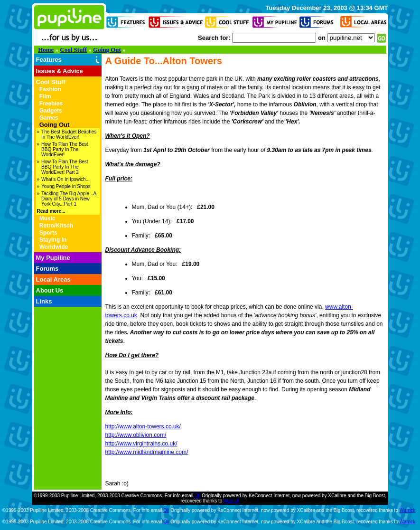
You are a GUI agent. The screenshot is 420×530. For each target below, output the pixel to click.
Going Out (107, 50)
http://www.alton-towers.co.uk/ (143, 426)
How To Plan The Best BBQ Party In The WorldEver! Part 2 (65, 167)
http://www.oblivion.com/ (136, 435)
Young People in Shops (66, 186)
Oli (197, 496)
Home (46, 50)
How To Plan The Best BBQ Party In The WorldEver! (65, 149)
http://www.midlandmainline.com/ (147, 452)
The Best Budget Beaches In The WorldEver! (69, 134)
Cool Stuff (73, 50)
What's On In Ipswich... (65, 179)
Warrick (232, 501)
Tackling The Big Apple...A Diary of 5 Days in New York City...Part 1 (69, 199)
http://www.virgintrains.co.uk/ (141, 444)
